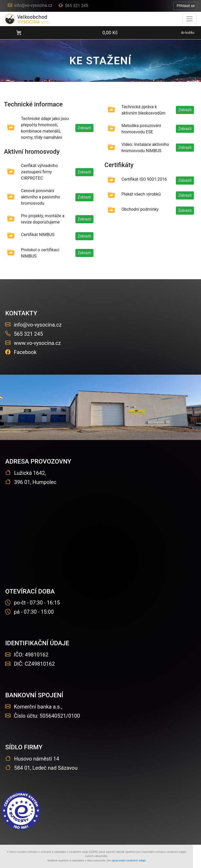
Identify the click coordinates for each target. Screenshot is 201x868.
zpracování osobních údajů (129, 861)
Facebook (21, 352)
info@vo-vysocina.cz (30, 5)
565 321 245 (73, 6)
